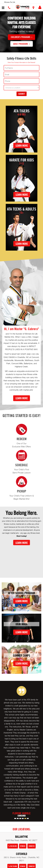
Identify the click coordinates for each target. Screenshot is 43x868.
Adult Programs (22, 44)
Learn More (22, 146)
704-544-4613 (13, 846)
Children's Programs (21, 37)
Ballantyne (22, 837)
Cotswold (21, 854)
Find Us (23, 846)
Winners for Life (10, 2)
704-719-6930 (13, 866)
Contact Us (32, 846)
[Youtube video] (21, 560)
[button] (22, 7)
